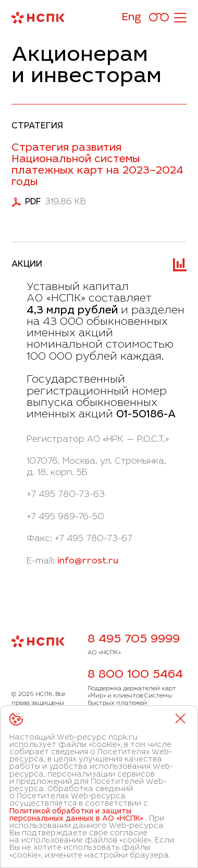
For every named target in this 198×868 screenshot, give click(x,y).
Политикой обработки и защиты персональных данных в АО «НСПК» (76, 816)
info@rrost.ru (88, 561)
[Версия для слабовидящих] (159, 18)
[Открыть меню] (180, 18)
